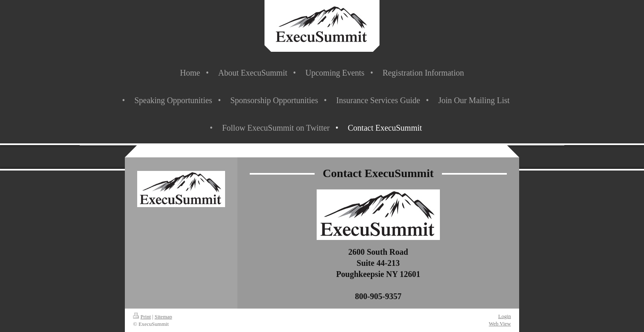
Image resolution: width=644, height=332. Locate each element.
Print (142, 317)
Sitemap (163, 317)
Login (505, 316)
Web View (500, 324)
